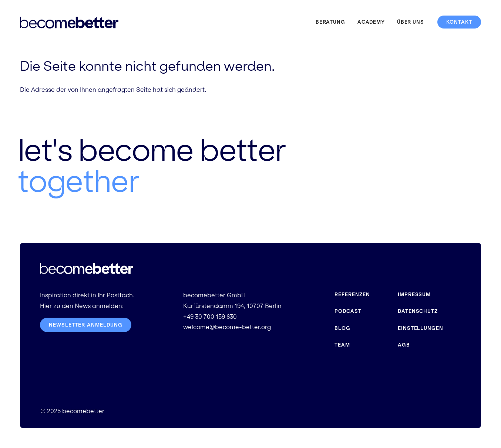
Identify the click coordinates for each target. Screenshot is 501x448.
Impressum (414, 295)
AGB (404, 345)
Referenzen (352, 295)
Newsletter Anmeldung (85, 325)
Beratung (330, 22)
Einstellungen (421, 328)
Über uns (411, 22)
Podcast (348, 311)
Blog (342, 328)
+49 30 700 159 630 (210, 317)
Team (342, 345)
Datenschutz (418, 311)
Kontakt (459, 22)
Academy (371, 22)
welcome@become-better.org (227, 327)
